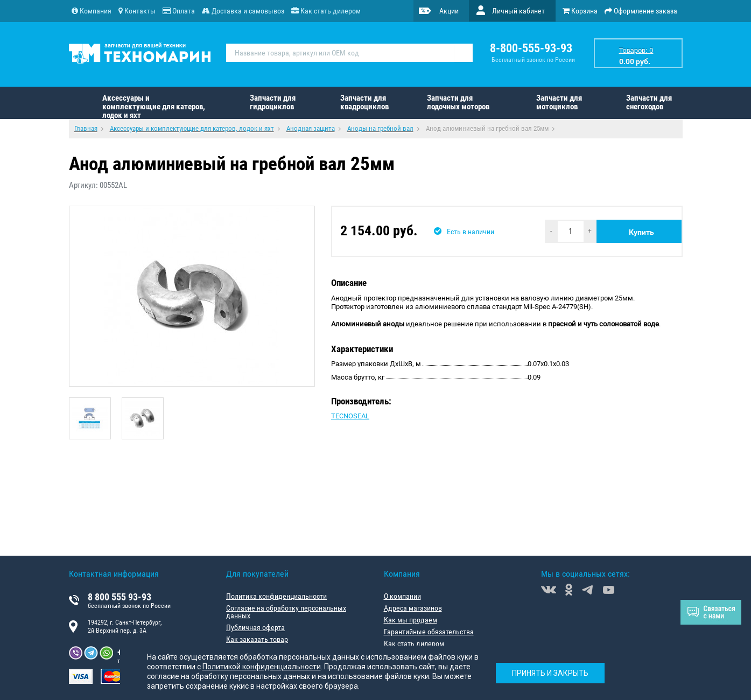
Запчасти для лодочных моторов (458, 102)
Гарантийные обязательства (429, 632)
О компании (402, 596)
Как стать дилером (414, 643)
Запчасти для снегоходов (649, 102)
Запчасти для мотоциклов (559, 102)
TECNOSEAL (350, 416)
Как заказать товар (257, 639)
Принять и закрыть (550, 673)
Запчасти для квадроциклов (364, 102)
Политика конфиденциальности (276, 596)
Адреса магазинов (413, 608)
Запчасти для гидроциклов (273, 102)
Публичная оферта (255, 627)
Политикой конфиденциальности (262, 667)
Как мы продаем (410, 620)
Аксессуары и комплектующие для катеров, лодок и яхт (154, 106)
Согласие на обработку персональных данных (286, 612)
